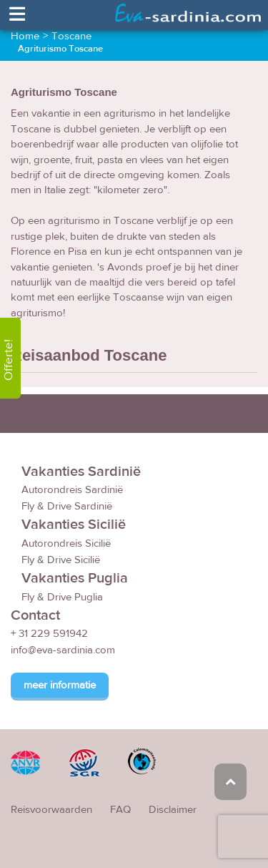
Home (25, 36)
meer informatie (60, 685)
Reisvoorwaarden (51, 810)
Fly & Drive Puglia (62, 597)
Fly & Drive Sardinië (67, 506)
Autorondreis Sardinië (72, 490)
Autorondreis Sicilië (66, 543)
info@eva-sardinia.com (63, 650)
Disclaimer (173, 810)
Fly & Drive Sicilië (61, 560)
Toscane (71, 36)
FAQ (120, 810)
